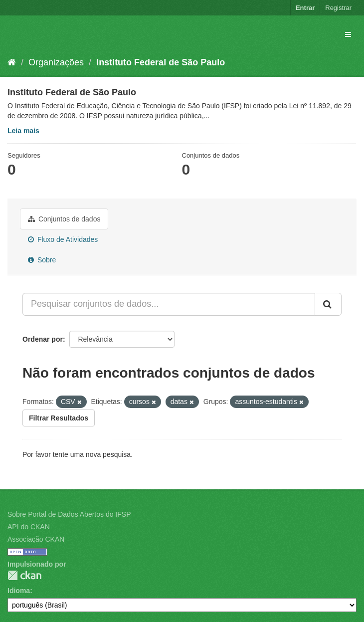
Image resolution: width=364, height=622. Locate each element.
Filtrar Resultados (59, 418)
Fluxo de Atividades (63, 239)
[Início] (12, 62)
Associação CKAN (36, 539)
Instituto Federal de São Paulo (161, 62)
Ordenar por (43, 339)
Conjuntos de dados (64, 219)
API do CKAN (29, 527)
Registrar (338, 8)
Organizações (56, 62)
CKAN (24, 575)
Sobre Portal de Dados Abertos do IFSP (69, 514)
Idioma (19, 591)
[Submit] (328, 304)
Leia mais (23, 131)
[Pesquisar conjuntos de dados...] (169, 304)
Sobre (42, 260)
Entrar (305, 8)
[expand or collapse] (348, 34)
